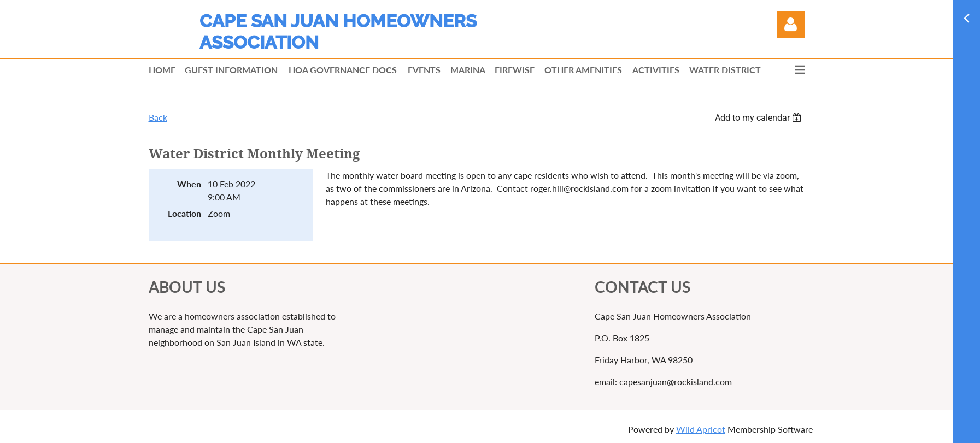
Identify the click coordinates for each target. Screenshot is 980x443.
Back (158, 117)
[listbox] (760, 118)
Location (184, 213)
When (189, 184)
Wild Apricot (701, 429)
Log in (791, 25)
